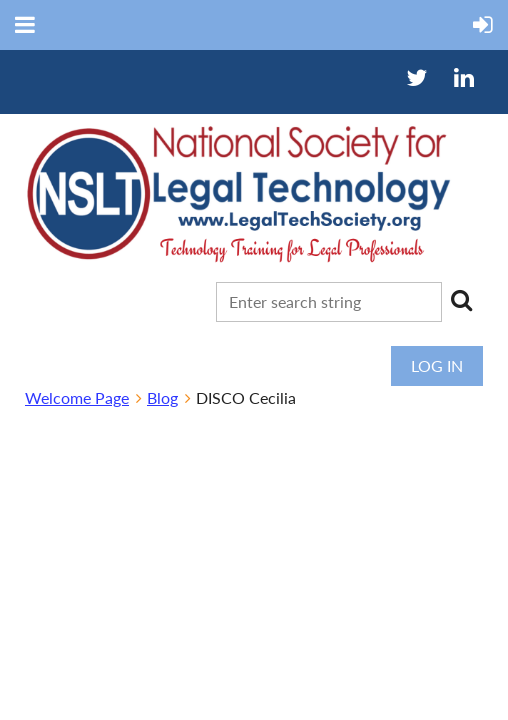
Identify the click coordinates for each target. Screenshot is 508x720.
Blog (162, 397)
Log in (437, 365)
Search (461, 300)
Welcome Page (77, 397)
